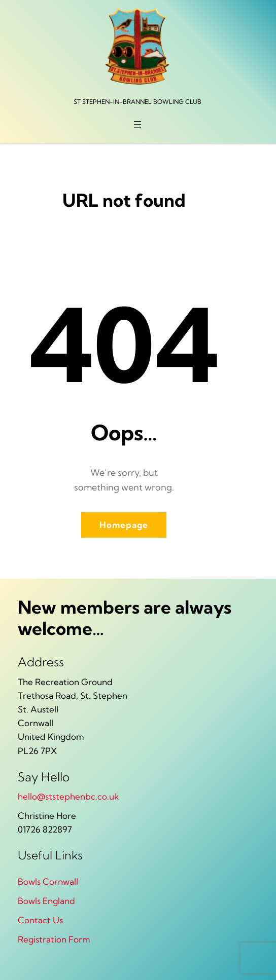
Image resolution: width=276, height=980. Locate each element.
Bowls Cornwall (48, 881)
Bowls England (46, 901)
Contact (35, 920)
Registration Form (54, 939)
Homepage (124, 525)
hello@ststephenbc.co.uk (68, 796)
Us (58, 920)
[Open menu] (137, 125)
